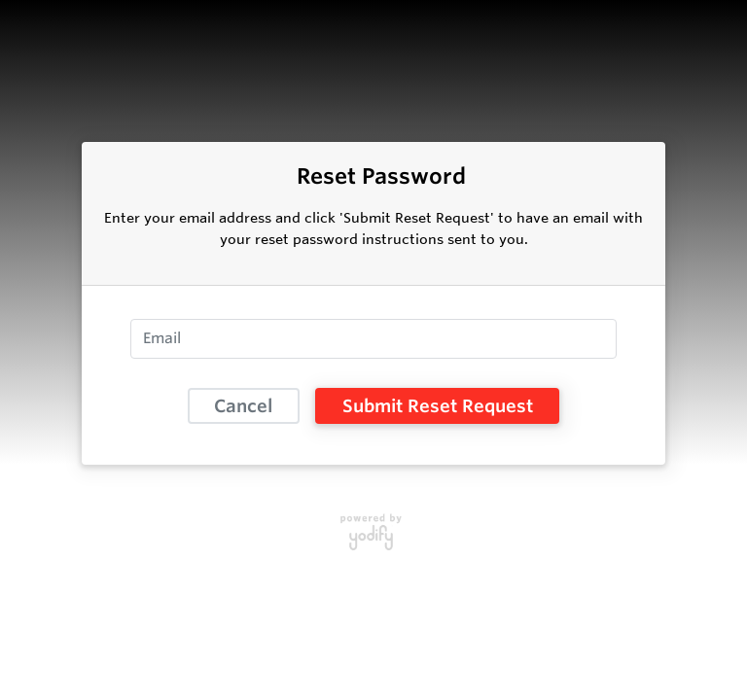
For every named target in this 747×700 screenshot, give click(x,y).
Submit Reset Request (438, 405)
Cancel (243, 405)
